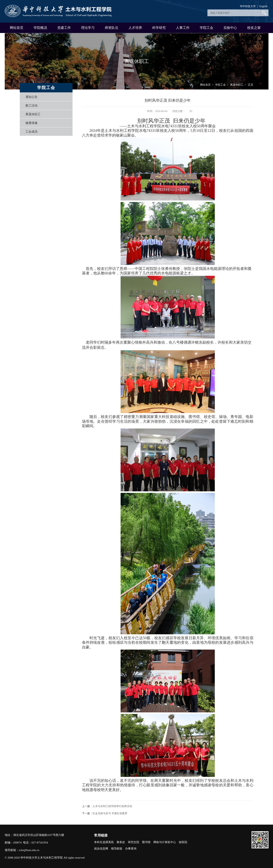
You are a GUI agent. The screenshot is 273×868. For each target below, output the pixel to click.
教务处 (121, 842)
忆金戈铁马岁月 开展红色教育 (110, 813)
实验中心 (230, 28)
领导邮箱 (117, 849)
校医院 (183, 842)
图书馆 (146, 842)
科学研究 (159, 28)
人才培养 (135, 28)
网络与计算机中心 (165, 842)
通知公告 (31, 97)
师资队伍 (112, 28)
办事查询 (131, 849)
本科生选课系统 (104, 842)
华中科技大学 (248, 6)
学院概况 (40, 28)
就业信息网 (101, 849)
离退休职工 (33, 114)
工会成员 (31, 132)
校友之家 (254, 28)
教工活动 (31, 106)
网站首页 (17, 28)
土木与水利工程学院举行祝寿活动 (112, 806)
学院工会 (206, 28)
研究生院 (134, 842)
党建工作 (64, 28)
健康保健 (31, 123)
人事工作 (183, 28)
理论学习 (88, 28)
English (263, 6)
